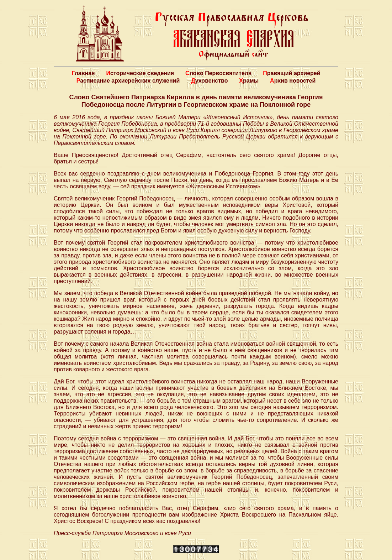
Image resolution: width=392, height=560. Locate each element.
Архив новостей (293, 81)
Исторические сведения (140, 73)
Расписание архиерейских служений (128, 81)
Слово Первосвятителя (218, 73)
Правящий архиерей (292, 73)
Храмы (249, 81)
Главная (83, 73)
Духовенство (209, 81)
